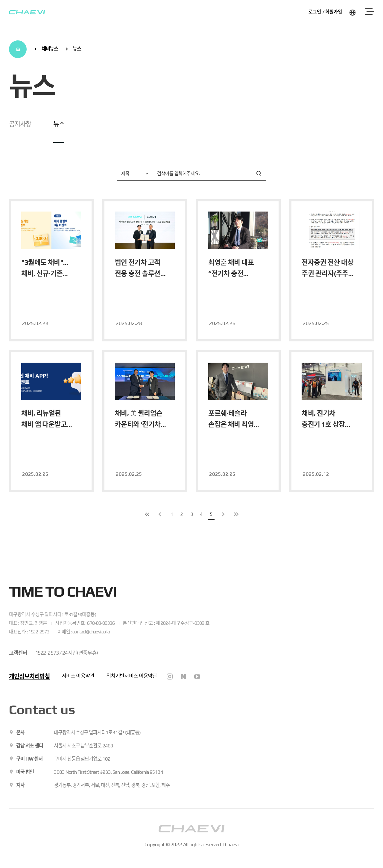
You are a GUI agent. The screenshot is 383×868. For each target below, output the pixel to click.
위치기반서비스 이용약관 (132, 676)
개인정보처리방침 (29, 676)
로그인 (315, 12)
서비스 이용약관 (78, 676)
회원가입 (334, 12)
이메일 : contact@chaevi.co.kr (84, 632)
